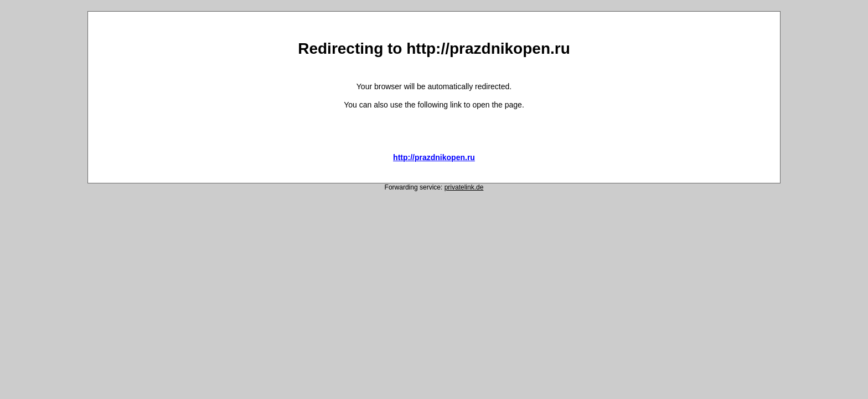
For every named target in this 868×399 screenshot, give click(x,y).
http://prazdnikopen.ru (434, 157)
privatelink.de (464, 187)
